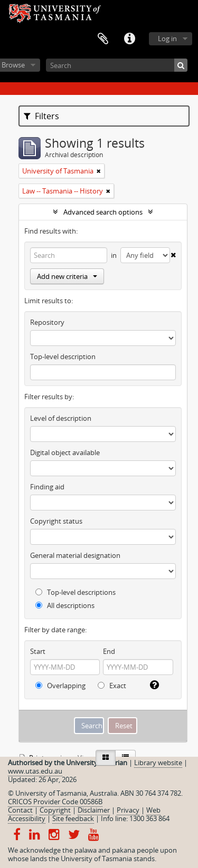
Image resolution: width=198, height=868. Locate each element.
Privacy (128, 810)
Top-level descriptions (76, 592)
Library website (158, 763)
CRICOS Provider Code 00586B (55, 802)
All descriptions (65, 605)
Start (38, 651)
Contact (20, 810)
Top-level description (63, 356)
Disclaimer (94, 810)
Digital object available (65, 452)
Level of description (61, 418)
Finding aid (47, 487)
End (109, 651)
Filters (41, 116)
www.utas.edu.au (35, 771)
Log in (167, 38)
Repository (47, 322)
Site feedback (73, 818)
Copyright (55, 810)
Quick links (129, 39)
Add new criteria (67, 276)
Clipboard (103, 39)
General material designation (75, 555)
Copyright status (56, 521)
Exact (112, 686)
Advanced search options (103, 212)
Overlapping (60, 686)
